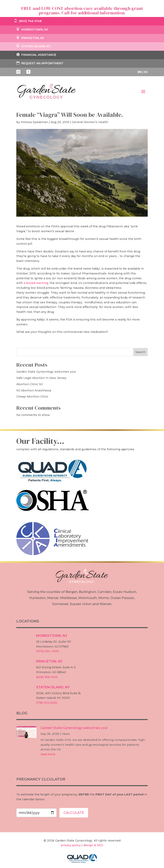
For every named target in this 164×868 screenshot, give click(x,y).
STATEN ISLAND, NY (33, 46)
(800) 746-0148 (28, 21)
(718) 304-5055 (47, 703)
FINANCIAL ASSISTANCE (36, 55)
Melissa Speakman (34, 122)
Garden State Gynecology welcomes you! (46, 372)
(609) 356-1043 (47, 677)
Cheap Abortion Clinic (32, 397)
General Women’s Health (90, 122)
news (66, 734)
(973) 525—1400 (48, 651)
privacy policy (71, 845)
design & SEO (93, 845)
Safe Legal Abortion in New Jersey (41, 378)
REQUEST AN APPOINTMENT (40, 63)
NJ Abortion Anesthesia (34, 390)
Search (140, 352)
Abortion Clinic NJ (30, 384)
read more (48, 754)
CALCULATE (74, 813)
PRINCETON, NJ (30, 38)
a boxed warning (36, 283)
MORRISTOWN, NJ (32, 30)
